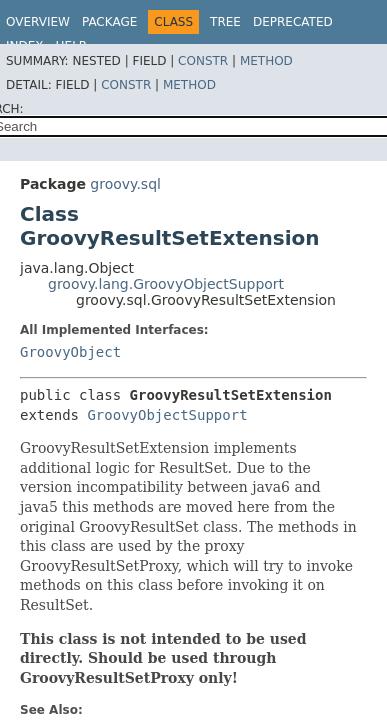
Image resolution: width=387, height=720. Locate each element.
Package (109, 22)
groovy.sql (125, 184)
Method (266, 61)
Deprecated (293, 22)
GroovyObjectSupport (167, 415)
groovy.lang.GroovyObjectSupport (166, 284)
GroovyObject (70, 352)
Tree (225, 22)
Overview (38, 22)
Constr (203, 61)
